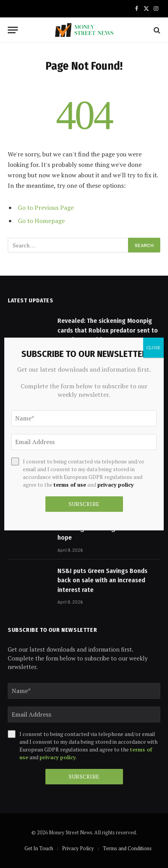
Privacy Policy (78, 848)
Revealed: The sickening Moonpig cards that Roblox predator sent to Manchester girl (108, 330)
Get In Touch (39, 848)
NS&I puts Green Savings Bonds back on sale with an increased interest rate (102, 580)
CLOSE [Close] (153, 347)
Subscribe (84, 776)
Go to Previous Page (46, 208)
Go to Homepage (41, 221)
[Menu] (13, 30)
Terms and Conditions (127, 848)
